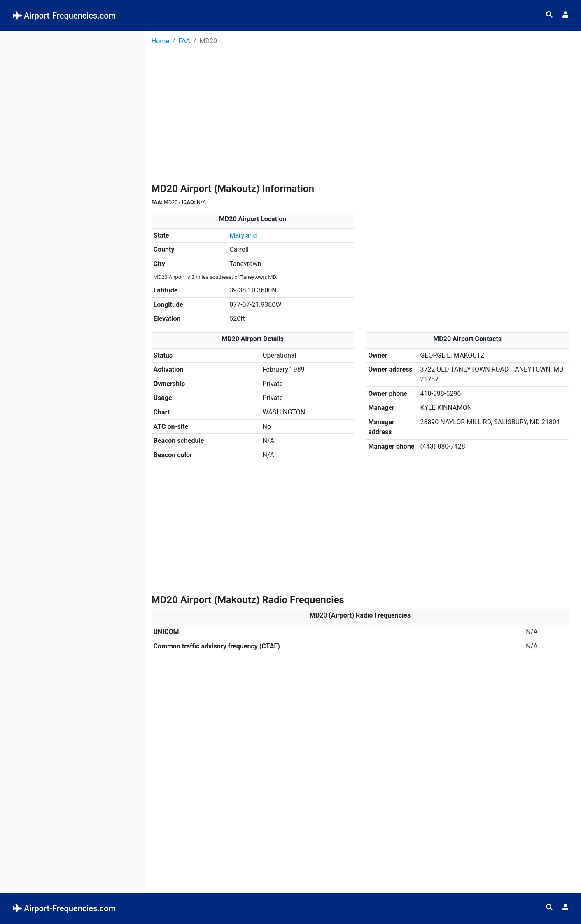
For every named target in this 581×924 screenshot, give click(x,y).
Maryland (243, 235)
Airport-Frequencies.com (64, 16)
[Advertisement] (73, 83)
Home (160, 41)
